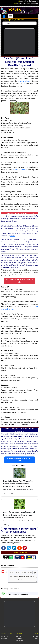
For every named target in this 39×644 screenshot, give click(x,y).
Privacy (35, 636)
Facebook (19, 636)
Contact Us (5, 636)
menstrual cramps (20, 170)
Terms (36, 639)
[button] (20, 281)
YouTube (19, 639)
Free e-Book (19, 641)
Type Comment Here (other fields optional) (23, 577)
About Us (4, 639)
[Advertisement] (20, 41)
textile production (24, 81)
